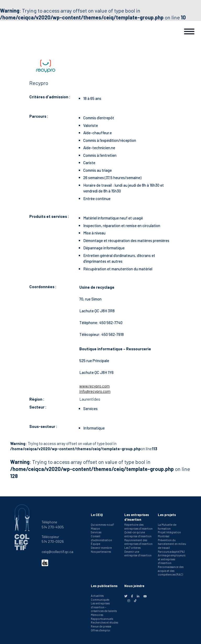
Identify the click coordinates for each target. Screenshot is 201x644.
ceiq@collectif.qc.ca (57, 552)
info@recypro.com (95, 391)
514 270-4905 (53, 527)
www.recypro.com (94, 386)
